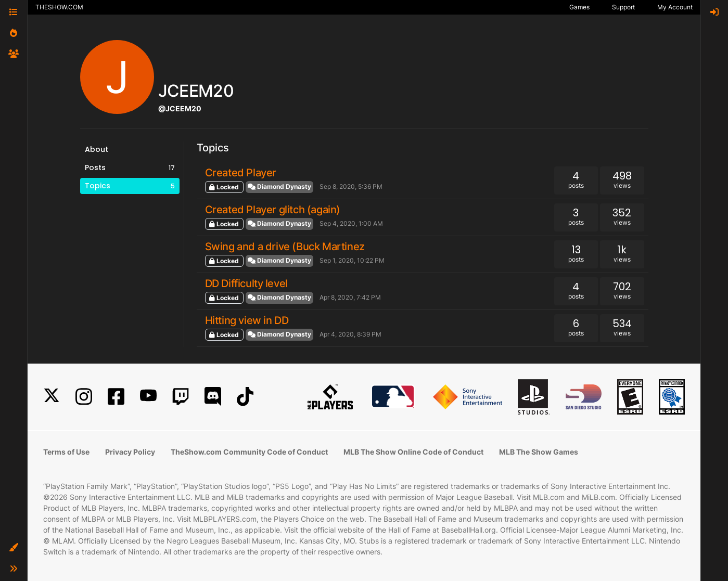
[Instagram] (84, 397)
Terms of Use (66, 452)
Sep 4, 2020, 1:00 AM (351, 223)
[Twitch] (181, 397)
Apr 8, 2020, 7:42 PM (350, 297)
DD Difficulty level (246, 283)
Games (579, 7)
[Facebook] (116, 397)
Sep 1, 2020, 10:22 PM (352, 260)
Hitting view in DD (247, 320)
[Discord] (213, 397)
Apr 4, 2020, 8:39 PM (350, 334)
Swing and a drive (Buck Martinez (285, 247)
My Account (675, 7)
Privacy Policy (130, 452)
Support (623, 7)
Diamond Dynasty (279, 186)
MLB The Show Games (539, 452)
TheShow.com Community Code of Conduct (249, 452)
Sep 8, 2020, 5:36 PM (351, 186)
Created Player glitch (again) (273, 210)
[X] (52, 397)
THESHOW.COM (59, 7)
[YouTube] (148, 397)
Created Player (241, 173)
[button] (14, 548)
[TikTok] (245, 397)
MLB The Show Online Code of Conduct (413, 452)
